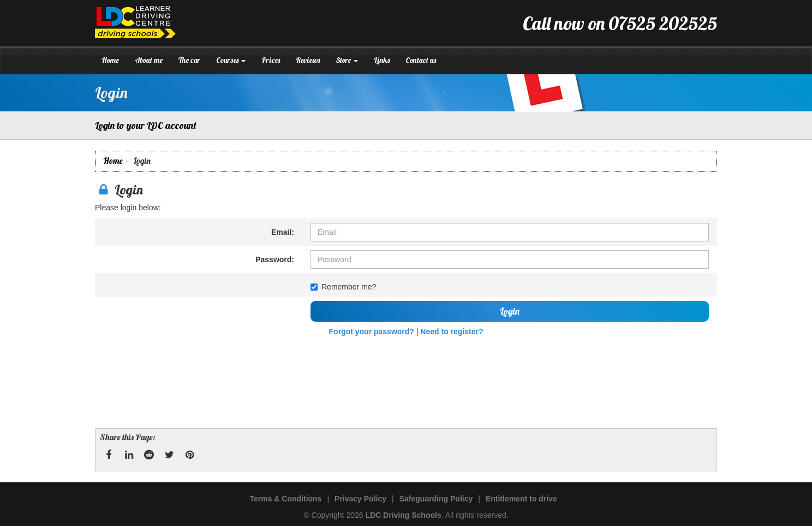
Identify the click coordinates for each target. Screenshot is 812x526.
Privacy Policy (360, 499)
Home (110, 60)
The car (189, 60)
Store (347, 60)
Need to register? (452, 332)
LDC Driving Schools (403, 515)
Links (382, 60)
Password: (275, 259)
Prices (271, 60)
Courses (231, 60)
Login (510, 311)
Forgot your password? (372, 332)
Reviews (308, 60)
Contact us (421, 60)
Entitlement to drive (521, 499)
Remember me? (343, 287)
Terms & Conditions (285, 499)
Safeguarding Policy (436, 499)
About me (149, 60)
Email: (283, 232)
